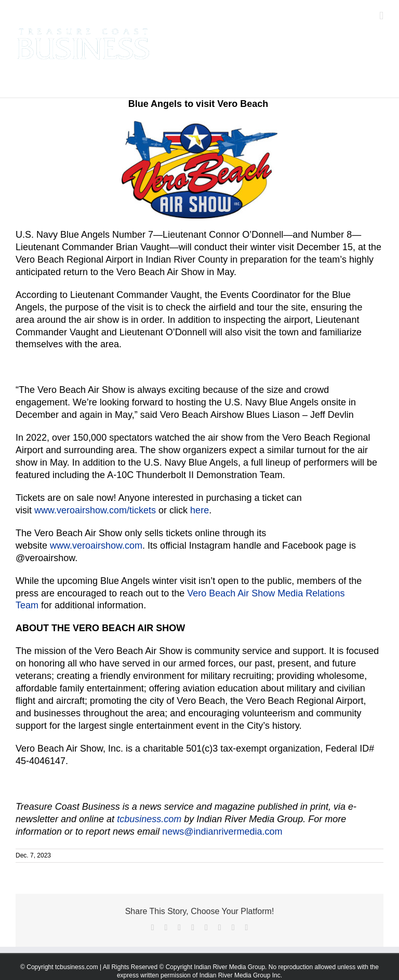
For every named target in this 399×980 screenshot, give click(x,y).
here (199, 510)
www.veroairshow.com (96, 546)
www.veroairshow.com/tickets (95, 510)
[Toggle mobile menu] (381, 16)
